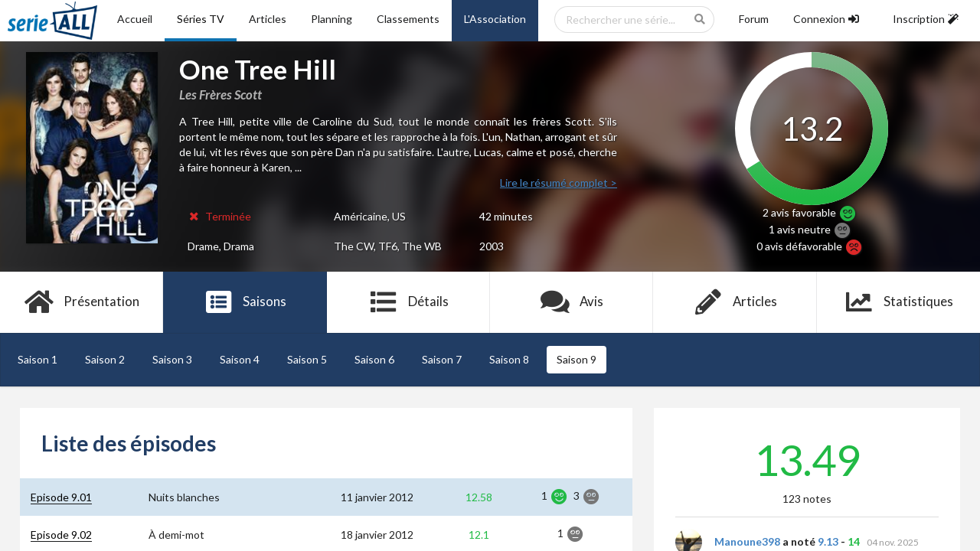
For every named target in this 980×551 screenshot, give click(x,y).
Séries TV (201, 19)
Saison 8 (509, 359)
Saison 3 (172, 359)
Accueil (135, 19)
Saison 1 (38, 359)
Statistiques (898, 302)
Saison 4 (240, 359)
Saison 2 (105, 359)
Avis (572, 302)
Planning (332, 19)
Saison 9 (577, 359)
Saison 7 (442, 359)
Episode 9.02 (61, 535)
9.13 (828, 541)
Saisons (245, 302)
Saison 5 (307, 359)
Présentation (82, 302)
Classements (408, 19)
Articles (268, 19)
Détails (408, 302)
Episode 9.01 (61, 497)
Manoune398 (747, 541)
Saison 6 (374, 359)
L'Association (495, 19)
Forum (754, 19)
